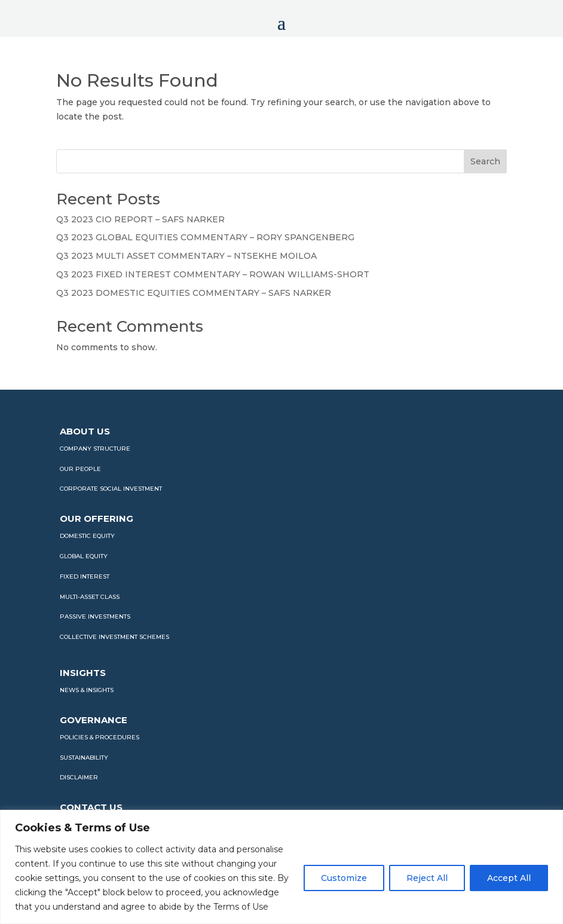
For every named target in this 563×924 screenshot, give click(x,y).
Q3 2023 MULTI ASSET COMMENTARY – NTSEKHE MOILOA (186, 256)
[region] (281, 867)
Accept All (509, 878)
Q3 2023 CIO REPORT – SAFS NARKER (140, 219)
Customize (344, 878)
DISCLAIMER (79, 777)
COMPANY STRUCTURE (95, 449)
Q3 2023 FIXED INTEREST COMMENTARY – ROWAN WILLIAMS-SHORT (213, 274)
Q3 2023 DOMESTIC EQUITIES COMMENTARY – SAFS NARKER (194, 293)
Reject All (427, 878)
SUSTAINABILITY (84, 758)
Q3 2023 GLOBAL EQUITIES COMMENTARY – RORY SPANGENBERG (205, 237)
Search (485, 161)
